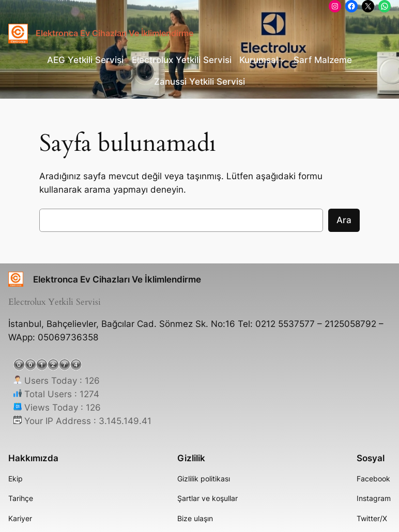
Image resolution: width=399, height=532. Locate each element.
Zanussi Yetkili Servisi (199, 82)
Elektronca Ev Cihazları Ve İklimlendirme (114, 33)
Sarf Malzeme (323, 60)
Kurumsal (259, 60)
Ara (344, 220)
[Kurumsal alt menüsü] (283, 60)
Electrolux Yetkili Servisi (182, 60)
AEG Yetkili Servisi (85, 60)
